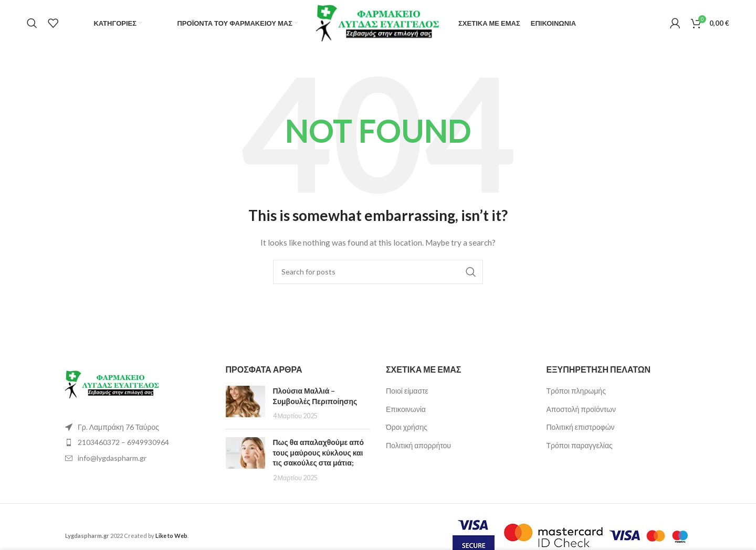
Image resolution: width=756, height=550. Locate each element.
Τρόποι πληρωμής (576, 391)
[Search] (32, 24)
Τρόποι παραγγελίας (580, 445)
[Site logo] (378, 22)
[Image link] (112, 384)
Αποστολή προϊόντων (581, 409)
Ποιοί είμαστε (407, 391)
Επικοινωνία (406, 409)
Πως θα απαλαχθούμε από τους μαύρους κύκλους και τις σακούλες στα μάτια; (319, 452)
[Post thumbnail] (245, 403)
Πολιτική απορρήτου (418, 445)
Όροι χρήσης (407, 427)
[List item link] (138, 442)
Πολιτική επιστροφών (581, 427)
